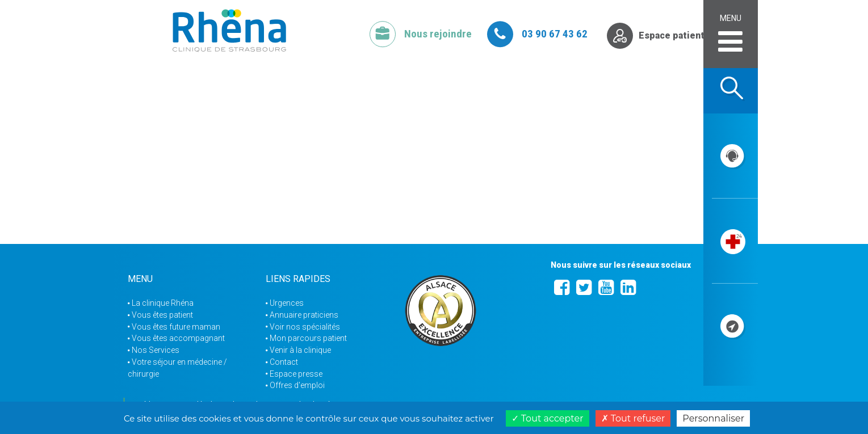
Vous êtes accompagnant (178, 338)
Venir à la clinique (300, 350)
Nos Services (156, 350)
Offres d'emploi (297, 385)
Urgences (287, 303)
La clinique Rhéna (163, 303)
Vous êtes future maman (176, 327)
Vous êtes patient (162, 315)
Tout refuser (633, 418)
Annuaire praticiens (304, 315)
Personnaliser (713, 418)
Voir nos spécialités (305, 327)
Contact (284, 362)
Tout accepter (548, 418)
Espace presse (296, 374)
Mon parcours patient (308, 338)
